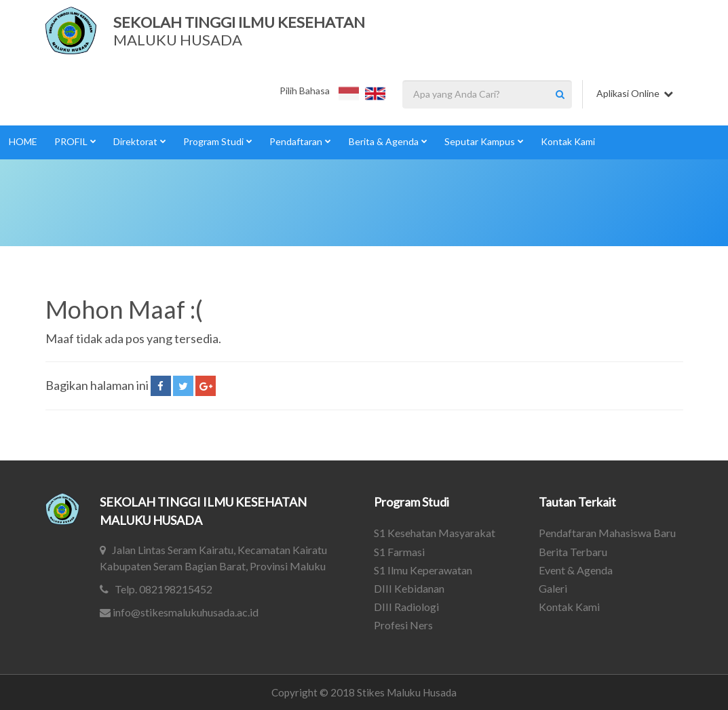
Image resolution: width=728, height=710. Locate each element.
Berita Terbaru (573, 552)
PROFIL (75, 142)
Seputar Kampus (484, 142)
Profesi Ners (403, 625)
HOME (23, 141)
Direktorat (140, 142)
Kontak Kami (568, 141)
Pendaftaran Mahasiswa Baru (607, 533)
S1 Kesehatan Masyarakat (435, 533)
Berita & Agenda (388, 142)
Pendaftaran (300, 142)
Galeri (553, 588)
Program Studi (218, 142)
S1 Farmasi (399, 552)
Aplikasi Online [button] (635, 93)
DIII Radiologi (406, 607)
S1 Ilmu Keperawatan (423, 570)
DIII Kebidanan (409, 588)
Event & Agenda (576, 570)
